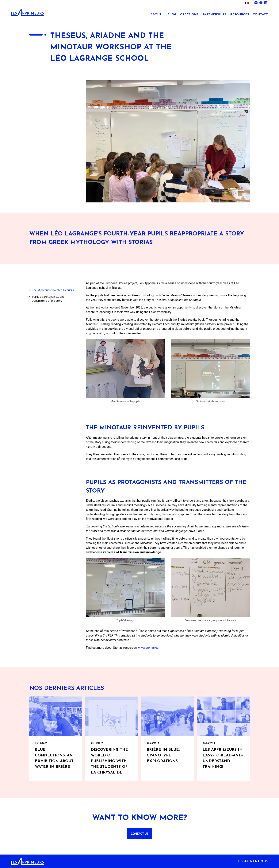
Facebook (261, 3)
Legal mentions (253, 861)
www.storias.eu (148, 648)
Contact (260, 15)
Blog (172, 15)
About (156, 15)
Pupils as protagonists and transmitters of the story (48, 299)
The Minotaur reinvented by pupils (53, 290)
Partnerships (214, 15)
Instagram (256, 3)
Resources (240, 15)
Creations (189, 15)
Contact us (139, 834)
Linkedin (266, 3)
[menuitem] (247, 3)
